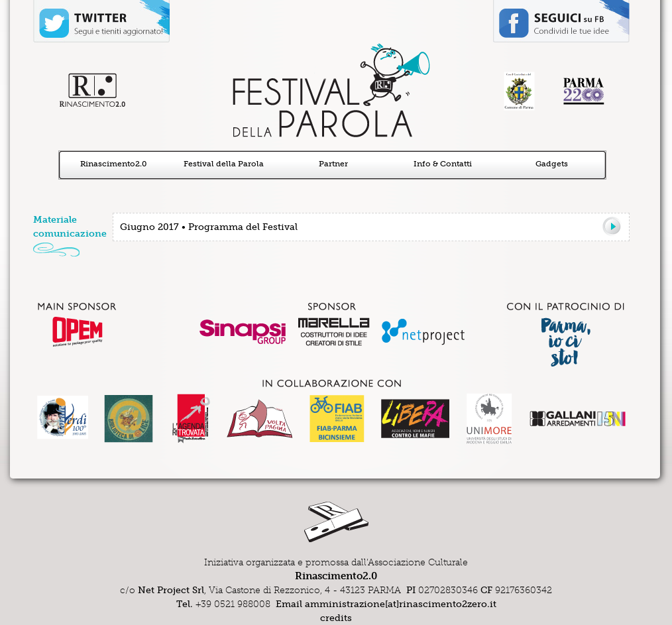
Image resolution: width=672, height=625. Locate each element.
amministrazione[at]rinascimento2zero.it (401, 604)
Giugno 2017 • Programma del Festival (209, 227)
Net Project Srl (171, 590)
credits (336, 618)
